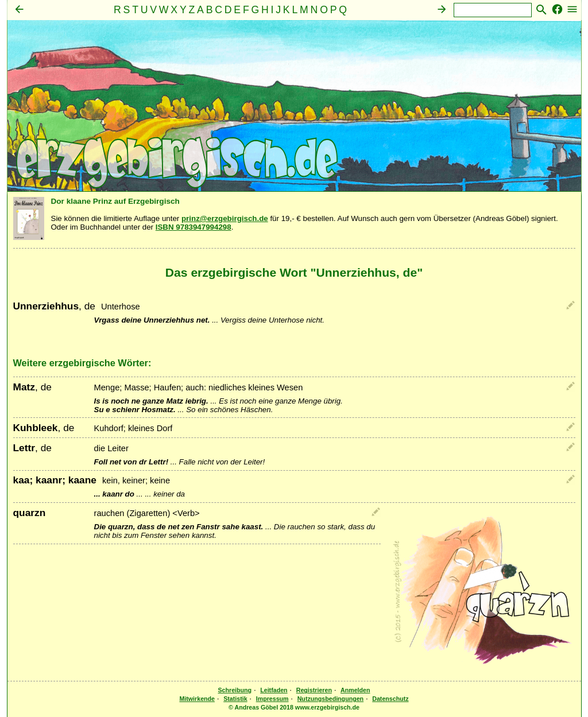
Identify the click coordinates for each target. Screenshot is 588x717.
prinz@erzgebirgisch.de (225, 218)
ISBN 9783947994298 (194, 227)
